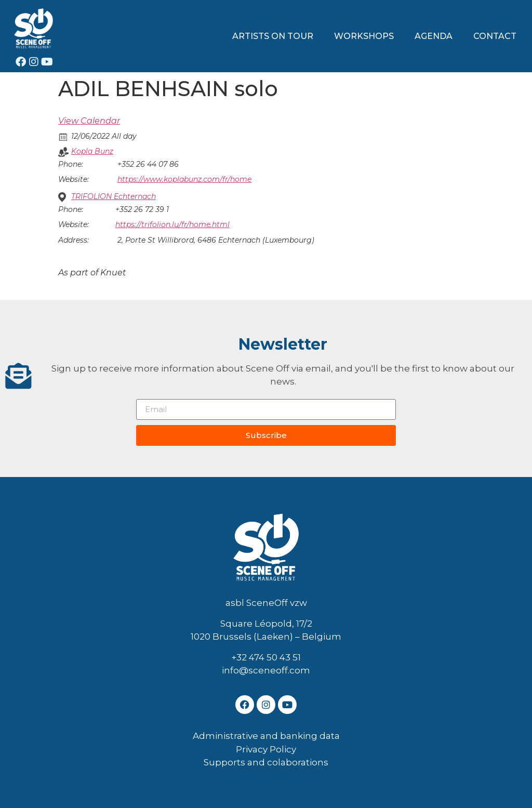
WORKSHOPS (364, 36)
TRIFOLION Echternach (114, 196)
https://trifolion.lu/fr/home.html (172, 224)
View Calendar (89, 121)
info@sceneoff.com (266, 670)
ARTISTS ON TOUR (273, 36)
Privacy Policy (266, 749)
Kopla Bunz (92, 151)
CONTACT (495, 36)
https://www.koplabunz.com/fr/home (184, 179)
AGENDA (434, 36)
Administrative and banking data (266, 736)
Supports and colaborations (266, 762)
